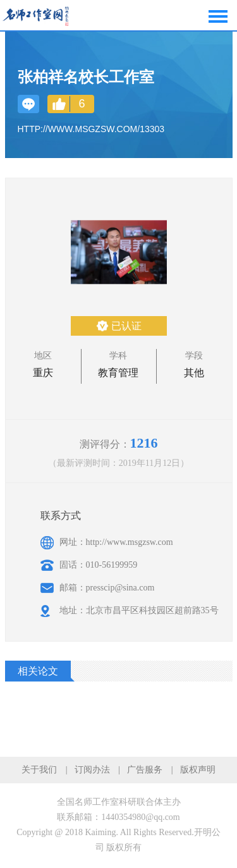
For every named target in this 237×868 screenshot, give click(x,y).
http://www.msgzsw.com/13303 (91, 129)
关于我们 (39, 770)
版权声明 (198, 770)
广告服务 (145, 770)
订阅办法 (92, 770)
